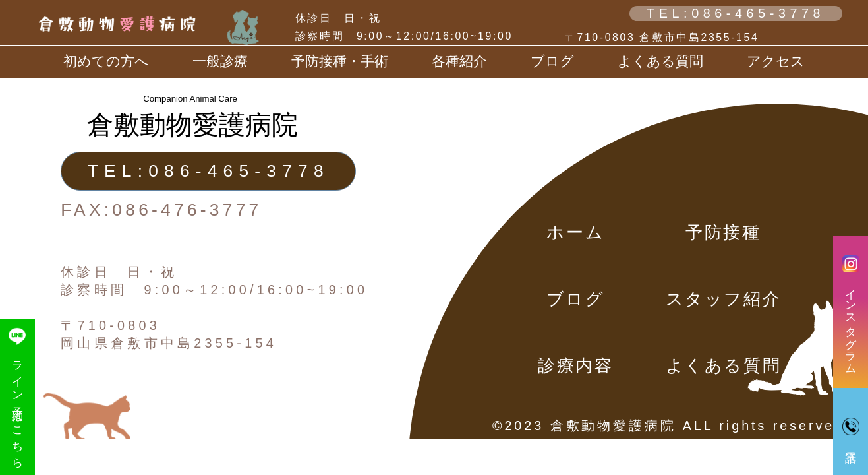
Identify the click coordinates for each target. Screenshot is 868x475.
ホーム (575, 232)
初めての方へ (106, 61)
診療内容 (576, 365)
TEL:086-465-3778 (736, 13)
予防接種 (723, 232)
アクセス (776, 61)
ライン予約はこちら (17, 396)
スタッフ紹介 (724, 299)
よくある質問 (660, 61)
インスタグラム (851, 312)
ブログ (576, 299)
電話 (851, 426)
